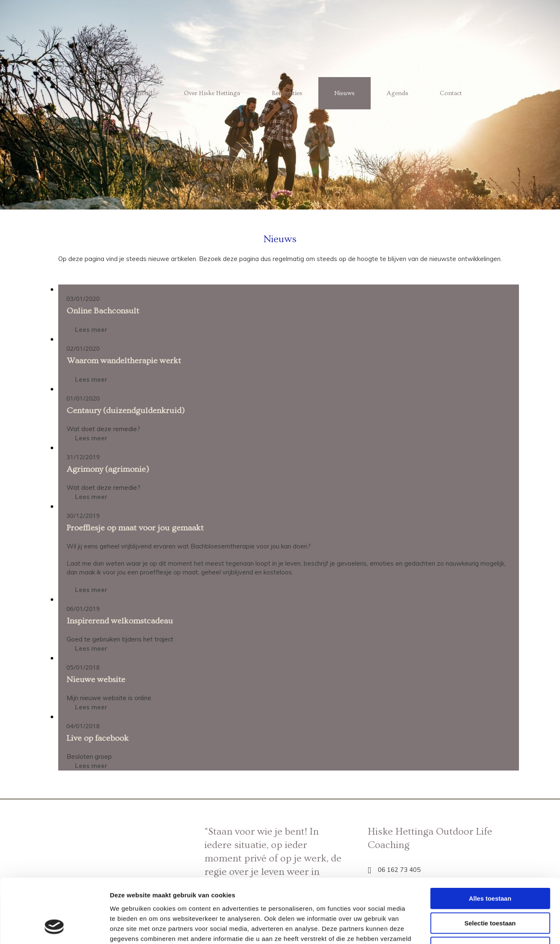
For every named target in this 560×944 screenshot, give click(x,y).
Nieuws (345, 93)
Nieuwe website (96, 680)
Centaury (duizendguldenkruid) (126, 411)
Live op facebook (98, 738)
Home (90, 93)
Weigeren (490, 891)
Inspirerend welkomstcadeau (120, 621)
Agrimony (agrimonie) (108, 469)
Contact (451, 93)
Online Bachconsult (103, 311)
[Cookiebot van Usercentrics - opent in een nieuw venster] (54, 928)
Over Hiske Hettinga (212, 93)
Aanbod (141, 93)
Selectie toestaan (490, 866)
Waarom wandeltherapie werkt (124, 361)
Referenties (287, 93)
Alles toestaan (490, 842)
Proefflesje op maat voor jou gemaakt (135, 528)
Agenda (397, 93)
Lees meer (91, 330)
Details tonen (453, 927)
